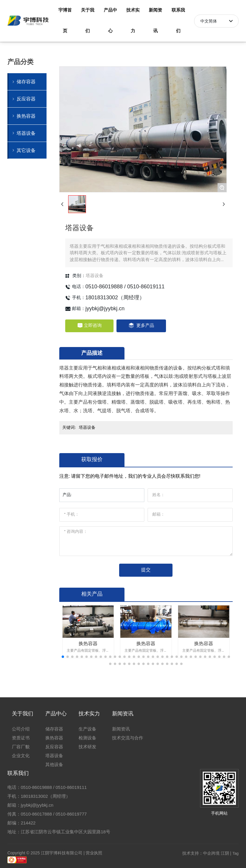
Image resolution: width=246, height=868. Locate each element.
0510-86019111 (146, 287)
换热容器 (88, 644)
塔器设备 (95, 276)
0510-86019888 (104, 287)
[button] (63, 657)
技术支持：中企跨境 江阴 (206, 853)
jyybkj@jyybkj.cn (105, 308)
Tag (235, 853)
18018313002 (102, 298)
